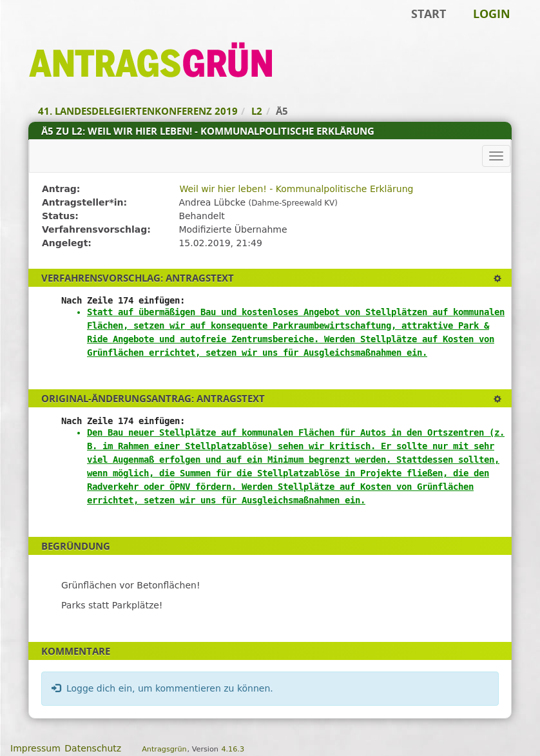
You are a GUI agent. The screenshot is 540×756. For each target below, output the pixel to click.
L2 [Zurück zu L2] (257, 111)
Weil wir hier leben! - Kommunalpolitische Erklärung (296, 189)
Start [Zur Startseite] (429, 14)
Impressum (35, 748)
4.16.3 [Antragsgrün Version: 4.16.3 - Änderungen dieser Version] (233, 749)
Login (492, 14)
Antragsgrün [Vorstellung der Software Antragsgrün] (164, 749)
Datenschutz (93, 748)
